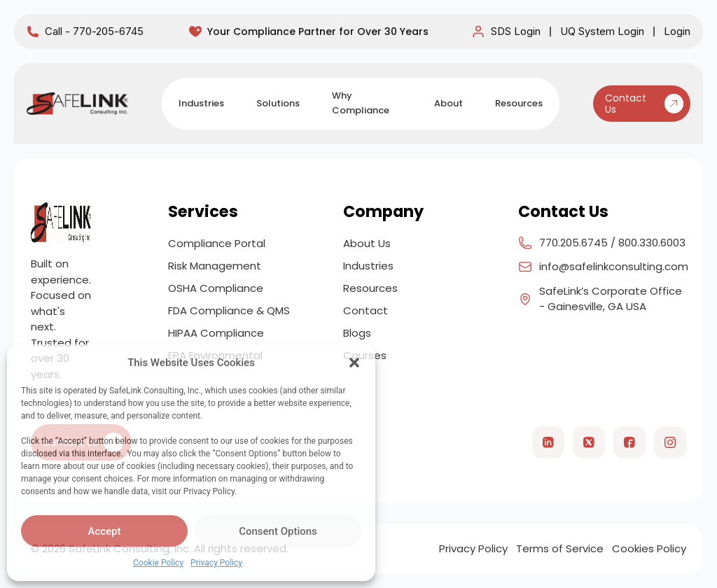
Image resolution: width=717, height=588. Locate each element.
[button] (354, 363)
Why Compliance (361, 103)
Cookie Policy (158, 563)
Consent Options (278, 531)
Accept (104, 531)
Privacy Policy (216, 563)
